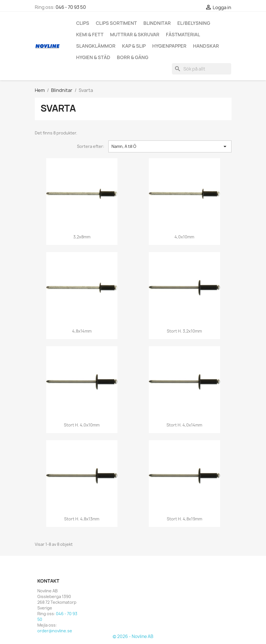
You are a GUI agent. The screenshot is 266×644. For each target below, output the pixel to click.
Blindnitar (157, 23)
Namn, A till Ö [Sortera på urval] (170, 146)
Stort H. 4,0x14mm (184, 425)
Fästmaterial (183, 35)
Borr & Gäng (133, 57)
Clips (83, 23)
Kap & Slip (134, 46)
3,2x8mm (82, 237)
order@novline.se (55, 631)
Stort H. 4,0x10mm (82, 425)
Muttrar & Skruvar (135, 35)
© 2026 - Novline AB (133, 636)
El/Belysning (194, 23)
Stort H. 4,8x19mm (184, 519)
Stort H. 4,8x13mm (82, 519)
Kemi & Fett (90, 35)
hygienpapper (169, 46)
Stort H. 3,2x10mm (184, 331)
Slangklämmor (96, 46)
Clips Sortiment (116, 23)
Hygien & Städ (93, 57)
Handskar (206, 46)
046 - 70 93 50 (71, 7)
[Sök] (202, 69)
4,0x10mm (184, 237)
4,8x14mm (82, 331)
